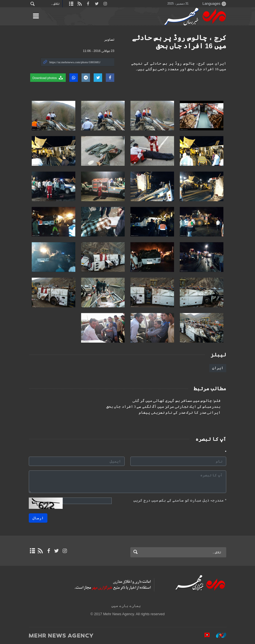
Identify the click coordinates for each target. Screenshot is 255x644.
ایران (218, 368)
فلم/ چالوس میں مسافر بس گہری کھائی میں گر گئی (177, 401)
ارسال (38, 518)
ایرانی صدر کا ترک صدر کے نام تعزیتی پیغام (180, 413)
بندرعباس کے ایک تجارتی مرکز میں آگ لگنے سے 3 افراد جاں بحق (163, 407)
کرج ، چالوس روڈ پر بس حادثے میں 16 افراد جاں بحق (179, 42)
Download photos (48, 78)
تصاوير (109, 40)
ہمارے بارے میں (126, 606)
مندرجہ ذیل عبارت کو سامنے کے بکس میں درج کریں (180, 500)
